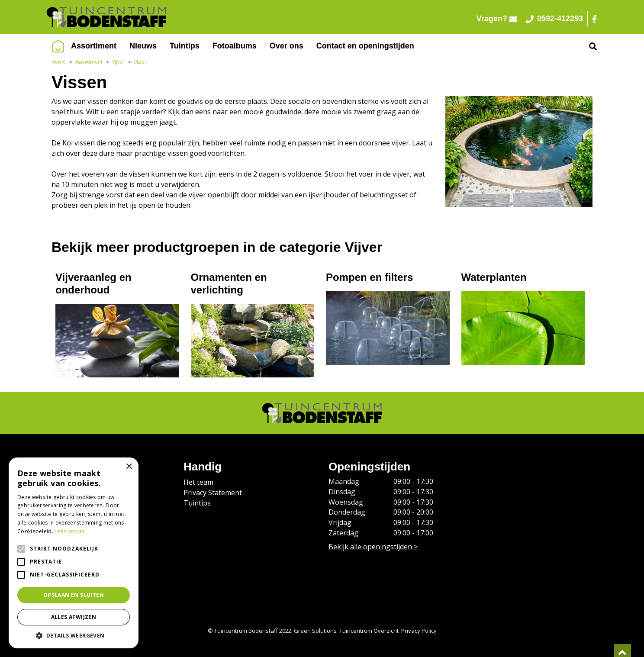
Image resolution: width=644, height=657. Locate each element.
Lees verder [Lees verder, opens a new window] (70, 531)
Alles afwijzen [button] (74, 617)
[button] (74, 635)
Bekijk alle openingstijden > (373, 547)
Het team (198, 482)
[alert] (74, 553)
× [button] (129, 467)
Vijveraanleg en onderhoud (93, 283)
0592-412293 (554, 19)
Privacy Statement (213, 493)
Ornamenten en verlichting (229, 283)
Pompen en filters (369, 277)
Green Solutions (315, 631)
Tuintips (197, 503)
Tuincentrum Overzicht (369, 631)
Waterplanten (494, 277)
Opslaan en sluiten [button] (74, 595)
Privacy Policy (419, 631)
